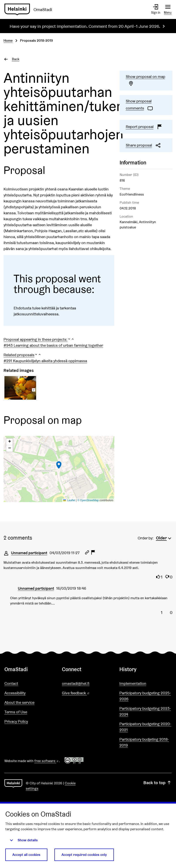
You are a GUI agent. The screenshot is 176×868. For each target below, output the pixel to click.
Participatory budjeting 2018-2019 (144, 742)
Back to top (157, 783)
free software (47, 761)
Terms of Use (16, 712)
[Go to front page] (30, 9)
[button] (39, 339)
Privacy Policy (16, 721)
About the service (19, 702)
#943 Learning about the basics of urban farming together (53, 345)
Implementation (133, 683)
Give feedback (86, 693)
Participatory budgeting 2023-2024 (145, 711)
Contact (11, 683)
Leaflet (69, 500)
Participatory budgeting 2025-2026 (145, 696)
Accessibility (15, 693)
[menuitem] (164, 537)
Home (8, 40)
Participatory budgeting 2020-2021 (145, 727)
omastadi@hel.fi (76, 683)
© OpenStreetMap (88, 500)
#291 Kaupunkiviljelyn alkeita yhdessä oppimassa (45, 361)
